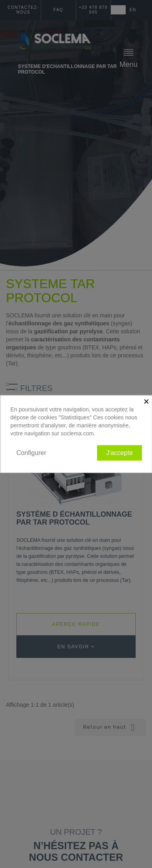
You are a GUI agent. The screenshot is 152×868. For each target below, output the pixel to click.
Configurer (31, 452)
